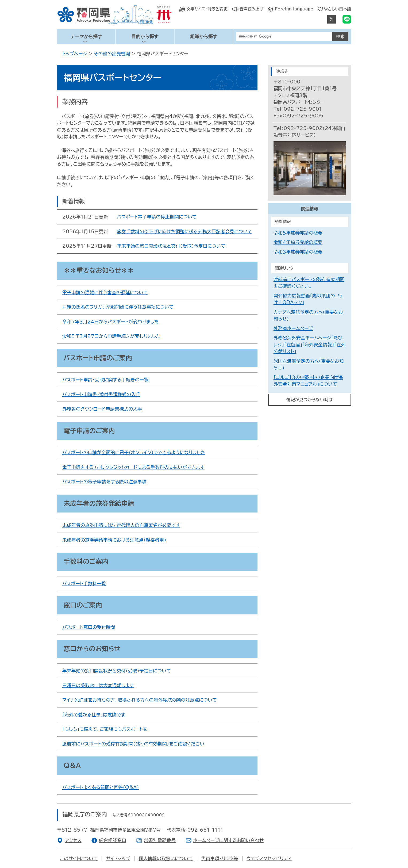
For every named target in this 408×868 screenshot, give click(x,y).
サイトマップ (118, 859)
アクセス (73, 840)
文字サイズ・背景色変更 (207, 9)
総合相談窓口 (113, 840)
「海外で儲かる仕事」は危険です (94, 715)
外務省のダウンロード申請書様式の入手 (102, 409)
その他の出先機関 (112, 54)
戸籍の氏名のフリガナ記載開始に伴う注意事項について (118, 307)
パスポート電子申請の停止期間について (157, 217)
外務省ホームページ (293, 328)
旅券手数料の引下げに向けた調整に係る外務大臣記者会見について (184, 232)
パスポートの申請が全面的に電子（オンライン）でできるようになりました (134, 452)
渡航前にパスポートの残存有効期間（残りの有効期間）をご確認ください (133, 744)
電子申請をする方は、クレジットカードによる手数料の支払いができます (133, 467)
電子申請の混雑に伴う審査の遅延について (105, 292)
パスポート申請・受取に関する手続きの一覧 (105, 380)
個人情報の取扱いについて (166, 859)
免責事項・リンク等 (220, 859)
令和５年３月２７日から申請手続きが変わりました (111, 336)
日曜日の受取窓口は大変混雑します (98, 685)
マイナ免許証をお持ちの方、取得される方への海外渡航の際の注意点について (140, 700)
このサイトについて (79, 859)
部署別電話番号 (160, 840)
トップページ (75, 54)
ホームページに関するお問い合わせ (229, 840)
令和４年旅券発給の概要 (298, 242)
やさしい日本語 (337, 9)
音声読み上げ (252, 9)
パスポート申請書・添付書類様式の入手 (101, 394)
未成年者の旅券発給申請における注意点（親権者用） (114, 540)
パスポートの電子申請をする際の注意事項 (104, 482)
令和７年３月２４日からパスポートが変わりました (111, 322)
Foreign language (294, 9)
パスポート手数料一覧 (84, 584)
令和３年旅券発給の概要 (298, 252)
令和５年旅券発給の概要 (298, 233)
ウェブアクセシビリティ (269, 859)
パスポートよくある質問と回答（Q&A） (101, 787)
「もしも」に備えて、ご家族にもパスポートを (105, 729)
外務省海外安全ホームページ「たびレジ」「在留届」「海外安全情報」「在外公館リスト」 (309, 345)
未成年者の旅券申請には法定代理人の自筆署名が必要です (121, 525)
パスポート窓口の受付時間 (89, 627)
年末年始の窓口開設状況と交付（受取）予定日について (171, 246)
